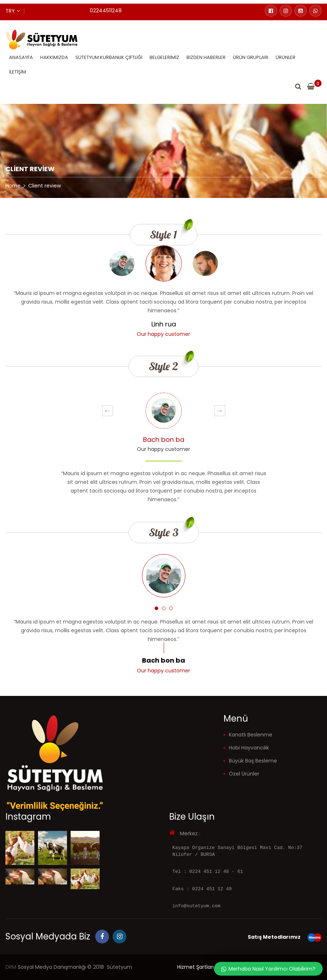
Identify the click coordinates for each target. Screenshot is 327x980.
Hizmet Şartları (195, 967)
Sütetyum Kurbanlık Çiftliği (109, 57)
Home (13, 186)
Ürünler (286, 57)
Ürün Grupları (251, 57)
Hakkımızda (54, 57)
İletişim (18, 72)
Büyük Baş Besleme (253, 761)
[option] (164, 292)
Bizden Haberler (206, 57)
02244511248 (106, 10)
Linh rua (164, 324)
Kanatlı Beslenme (251, 735)
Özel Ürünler (244, 774)
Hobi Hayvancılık (249, 748)
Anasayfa (21, 57)
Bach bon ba (164, 440)
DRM (11, 967)
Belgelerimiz (164, 57)
